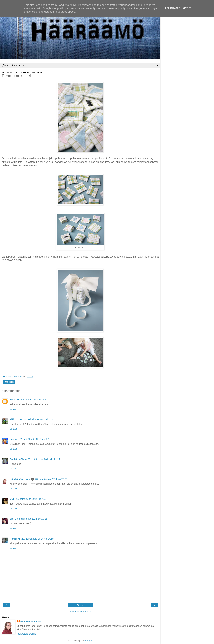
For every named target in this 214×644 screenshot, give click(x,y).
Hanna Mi (15, 539)
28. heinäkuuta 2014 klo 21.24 (44, 459)
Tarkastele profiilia (27, 634)
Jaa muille (9, 382)
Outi (12, 499)
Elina (13, 400)
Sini (12, 519)
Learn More (173, 8)
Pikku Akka (16, 419)
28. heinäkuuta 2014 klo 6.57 (32, 400)
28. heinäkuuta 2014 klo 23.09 (51, 479)
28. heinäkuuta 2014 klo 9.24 (35, 439)
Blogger (89, 641)
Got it (187, 8)
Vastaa (13, 409)
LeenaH (14, 439)
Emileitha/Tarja (18, 459)
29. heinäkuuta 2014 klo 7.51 (31, 499)
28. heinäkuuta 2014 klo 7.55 (39, 419)
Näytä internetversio (80, 612)
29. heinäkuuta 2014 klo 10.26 (31, 519)
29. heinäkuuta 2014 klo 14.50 (38, 539)
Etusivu (80, 605)
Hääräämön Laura (20, 479)
